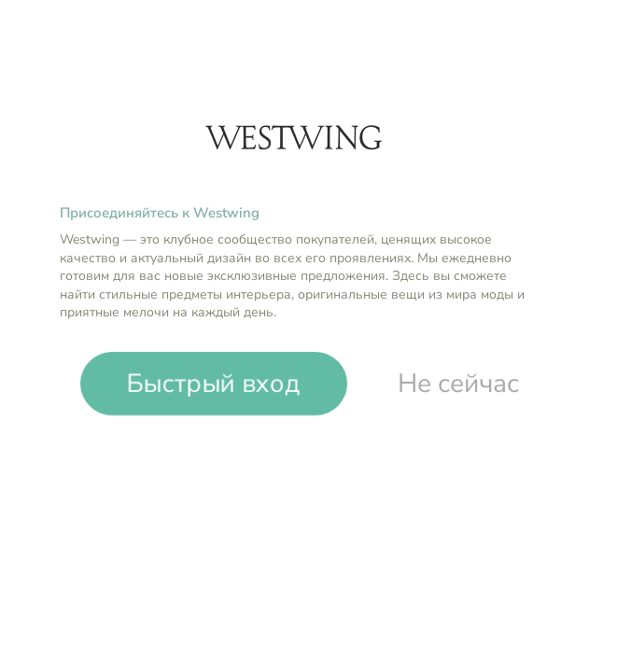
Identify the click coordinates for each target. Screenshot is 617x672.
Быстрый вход (214, 384)
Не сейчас (458, 384)
